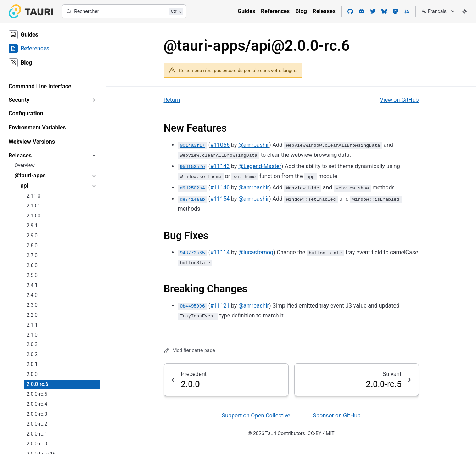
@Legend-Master (260, 166)
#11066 (220, 145)
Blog (301, 11)
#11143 (220, 166)
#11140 (220, 187)
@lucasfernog (256, 252)
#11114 (220, 252)
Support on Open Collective (256, 416)
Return (172, 100)
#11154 (220, 199)
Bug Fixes (186, 236)
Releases (324, 11)
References (275, 11)
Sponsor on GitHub (337, 416)
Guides (246, 11)
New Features (195, 128)
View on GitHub (399, 100)
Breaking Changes (206, 289)
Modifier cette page (189, 351)
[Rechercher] (124, 11)
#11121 (220, 306)
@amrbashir (254, 145)
